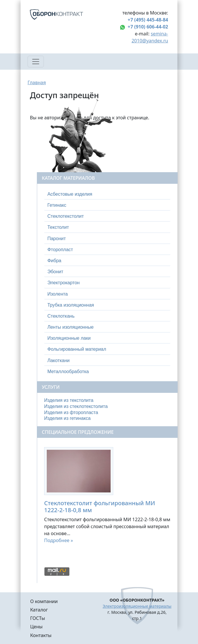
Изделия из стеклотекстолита (76, 406)
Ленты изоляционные (70, 327)
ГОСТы (38, 618)
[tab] (107, 194)
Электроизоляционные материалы (137, 606)
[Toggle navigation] (36, 62)
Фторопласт (60, 250)
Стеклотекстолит (65, 216)
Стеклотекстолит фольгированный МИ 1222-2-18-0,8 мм (100, 507)
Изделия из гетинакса (67, 418)
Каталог (39, 610)
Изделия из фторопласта (71, 412)
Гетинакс (57, 205)
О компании (44, 601)
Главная (37, 82)
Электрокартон (63, 283)
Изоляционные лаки (69, 338)
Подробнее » (59, 540)
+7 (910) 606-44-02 (148, 27)
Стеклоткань (61, 316)
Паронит (56, 239)
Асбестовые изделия (70, 194)
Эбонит (55, 272)
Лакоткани (58, 360)
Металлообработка (68, 372)
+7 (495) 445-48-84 (148, 20)
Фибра (54, 261)
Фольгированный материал (77, 349)
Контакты (41, 635)
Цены (36, 627)
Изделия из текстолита (69, 400)
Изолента (57, 294)
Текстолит (58, 227)
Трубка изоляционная (71, 305)
